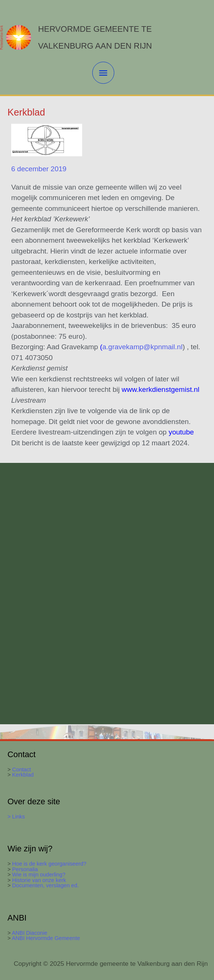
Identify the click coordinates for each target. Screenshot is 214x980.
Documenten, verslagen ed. (46, 885)
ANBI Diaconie (30, 933)
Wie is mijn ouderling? (39, 875)
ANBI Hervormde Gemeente (46, 938)
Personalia (25, 869)
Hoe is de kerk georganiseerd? (49, 864)
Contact (22, 769)
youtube (181, 432)
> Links (16, 817)
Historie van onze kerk (39, 880)
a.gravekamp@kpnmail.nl (142, 347)
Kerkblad (22, 775)
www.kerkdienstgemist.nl (162, 389)
